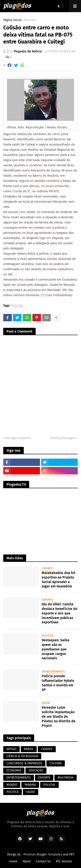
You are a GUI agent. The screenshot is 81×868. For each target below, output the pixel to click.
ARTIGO (11, 749)
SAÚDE (31, 792)
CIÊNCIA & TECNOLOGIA (22, 756)
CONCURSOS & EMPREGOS (24, 763)
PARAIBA (30, 785)
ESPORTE (44, 778)
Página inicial (12, 20)
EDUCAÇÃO (36, 770)
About (27, 861)
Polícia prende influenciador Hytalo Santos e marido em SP (58, 683)
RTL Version (64, 861)
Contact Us (43, 861)
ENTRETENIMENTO (19, 778)
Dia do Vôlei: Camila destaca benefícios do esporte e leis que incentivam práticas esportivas (60, 613)
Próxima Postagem (63, 438)
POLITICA (13, 792)
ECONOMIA (14, 770)
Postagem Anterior (18, 438)
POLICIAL (30, 20)
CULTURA (56, 763)
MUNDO (12, 785)
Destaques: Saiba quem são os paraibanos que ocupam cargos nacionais (56, 649)
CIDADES (47, 749)
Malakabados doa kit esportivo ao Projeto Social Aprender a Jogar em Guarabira (59, 579)
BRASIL (29, 749)
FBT (72, 854)
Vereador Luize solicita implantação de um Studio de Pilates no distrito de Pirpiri (59, 716)
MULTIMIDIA (66, 778)
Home (13, 861)
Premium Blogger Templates (43, 854)
